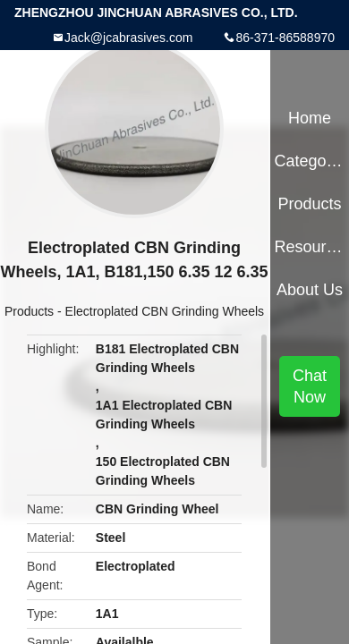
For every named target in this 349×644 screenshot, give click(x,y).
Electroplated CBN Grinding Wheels (165, 311)
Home (310, 118)
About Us (310, 290)
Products (29, 311)
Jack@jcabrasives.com (128, 38)
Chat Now (310, 386)
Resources (309, 247)
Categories (309, 161)
